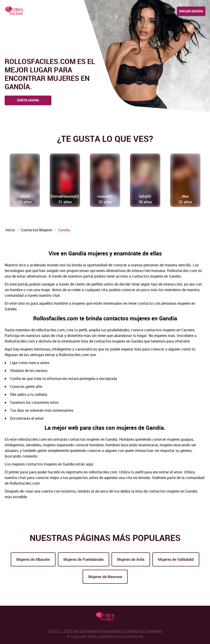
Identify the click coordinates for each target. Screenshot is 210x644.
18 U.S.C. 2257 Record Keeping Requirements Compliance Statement (105, 631)
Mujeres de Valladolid (176, 559)
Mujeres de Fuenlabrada (84, 559)
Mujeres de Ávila (131, 559)
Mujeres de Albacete (33, 559)
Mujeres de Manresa (105, 577)
